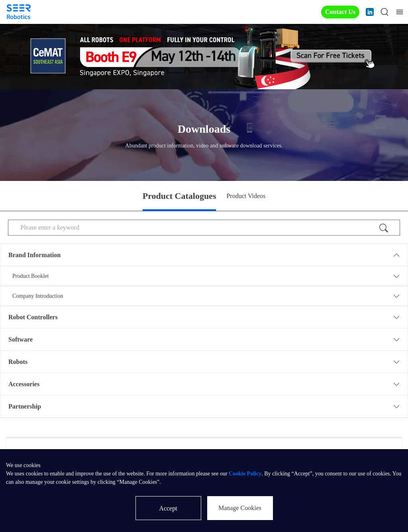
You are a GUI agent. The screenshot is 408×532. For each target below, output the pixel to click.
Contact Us (340, 12)
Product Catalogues (179, 196)
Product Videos (246, 196)
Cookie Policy (245, 474)
